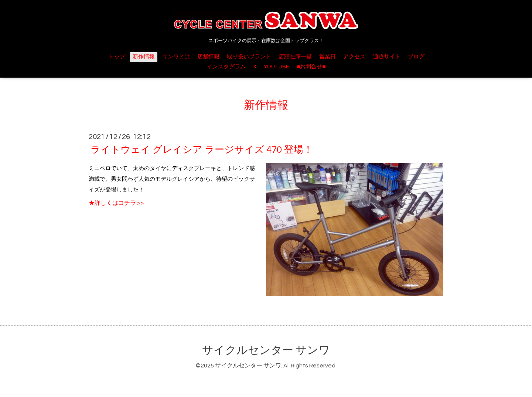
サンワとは (176, 57)
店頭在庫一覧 (295, 57)
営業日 (328, 57)
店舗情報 (208, 57)
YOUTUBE (277, 67)
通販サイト (387, 57)
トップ (117, 57)
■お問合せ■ (311, 67)
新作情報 (144, 57)
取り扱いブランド (249, 57)
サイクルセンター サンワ (266, 350)
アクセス (354, 57)
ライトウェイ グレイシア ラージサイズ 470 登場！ (202, 150)
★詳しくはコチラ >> (116, 203)
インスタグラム (226, 67)
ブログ (416, 57)
